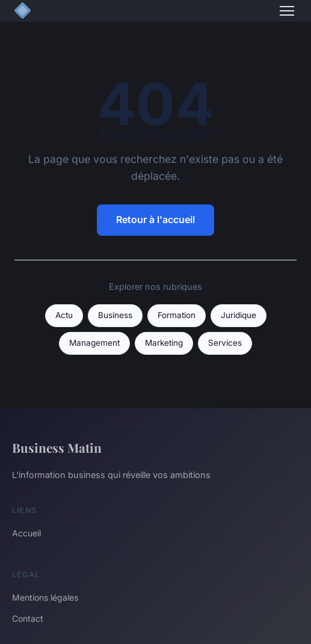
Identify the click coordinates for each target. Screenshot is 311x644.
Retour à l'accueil (155, 219)
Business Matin (57, 447)
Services (225, 343)
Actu (64, 315)
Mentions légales (45, 597)
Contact (28, 618)
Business (115, 315)
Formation (177, 315)
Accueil (26, 533)
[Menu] (287, 11)
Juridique (239, 315)
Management (94, 343)
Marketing (164, 343)
